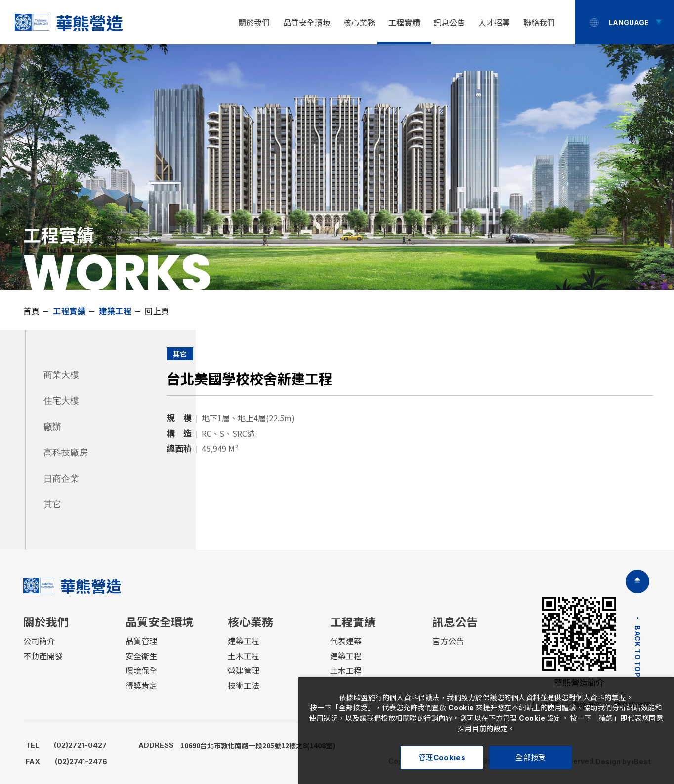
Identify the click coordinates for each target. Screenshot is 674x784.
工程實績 (404, 23)
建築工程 (244, 641)
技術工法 (244, 686)
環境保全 (141, 671)
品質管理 (141, 641)
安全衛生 (141, 656)
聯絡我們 (539, 23)
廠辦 (52, 427)
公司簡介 (39, 641)
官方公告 (448, 641)
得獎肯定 (141, 686)
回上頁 (157, 311)
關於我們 (254, 23)
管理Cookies (442, 758)
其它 (52, 504)
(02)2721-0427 (66, 745)
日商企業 (61, 479)
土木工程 (244, 656)
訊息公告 (449, 23)
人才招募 (494, 23)
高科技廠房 (66, 453)
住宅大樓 (61, 401)
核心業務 (359, 23)
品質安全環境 (307, 23)
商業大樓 (61, 375)
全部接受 (530, 758)
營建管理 (244, 671)
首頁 (31, 311)
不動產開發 (43, 656)
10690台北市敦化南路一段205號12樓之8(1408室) (237, 745)
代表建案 (346, 641)
